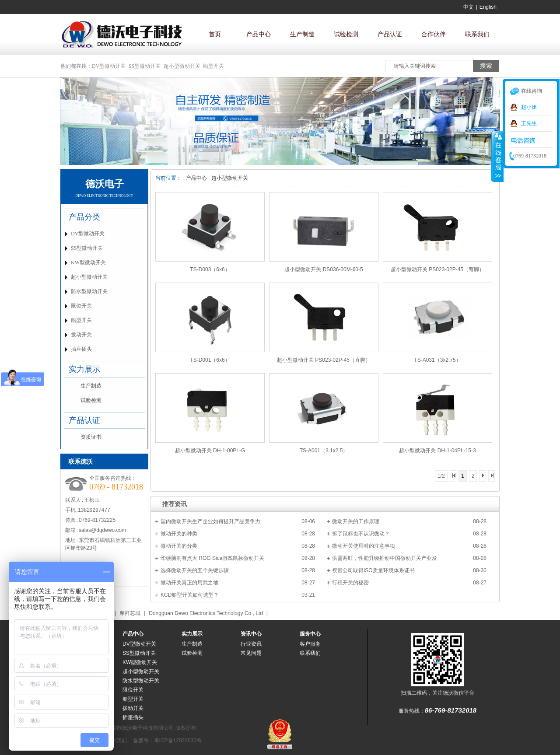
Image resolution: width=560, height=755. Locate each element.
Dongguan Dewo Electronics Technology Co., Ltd (206, 613)
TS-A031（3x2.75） (437, 360)
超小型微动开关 (182, 66)
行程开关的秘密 (350, 583)
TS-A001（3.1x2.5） (324, 451)
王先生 (529, 123)
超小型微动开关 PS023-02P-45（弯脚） (437, 269)
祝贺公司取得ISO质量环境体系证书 (373, 570)
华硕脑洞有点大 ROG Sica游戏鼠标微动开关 (212, 558)
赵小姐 (529, 107)
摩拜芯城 (130, 613)
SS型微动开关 (145, 66)
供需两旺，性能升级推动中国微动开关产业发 (385, 558)
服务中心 (310, 634)
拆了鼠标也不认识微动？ (361, 534)
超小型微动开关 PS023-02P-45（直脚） (324, 360)
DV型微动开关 (109, 66)
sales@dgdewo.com (102, 530)
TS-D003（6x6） (210, 269)
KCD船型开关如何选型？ (190, 595)
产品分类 (84, 217)
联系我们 (477, 34)
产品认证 (390, 34)
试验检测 (346, 34)
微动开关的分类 (179, 546)
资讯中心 (251, 634)
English (488, 7)
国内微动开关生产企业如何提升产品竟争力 (210, 521)
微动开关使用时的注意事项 (364, 546)
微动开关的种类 (179, 534)
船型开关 (213, 66)
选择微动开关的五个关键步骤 (195, 570)
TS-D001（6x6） (210, 360)
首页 (215, 34)
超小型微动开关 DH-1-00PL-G (210, 451)
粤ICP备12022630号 (178, 741)
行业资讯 (251, 644)
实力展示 (84, 369)
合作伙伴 (434, 34)
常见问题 (251, 653)
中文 (469, 7)
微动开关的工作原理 (356, 521)
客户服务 (310, 644)
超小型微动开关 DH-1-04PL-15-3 (437, 451)
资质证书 (91, 437)
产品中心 (259, 34)
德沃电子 (105, 184)
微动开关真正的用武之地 (189, 583)
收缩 (497, 156)
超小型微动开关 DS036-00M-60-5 (324, 269)
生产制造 (302, 34)
